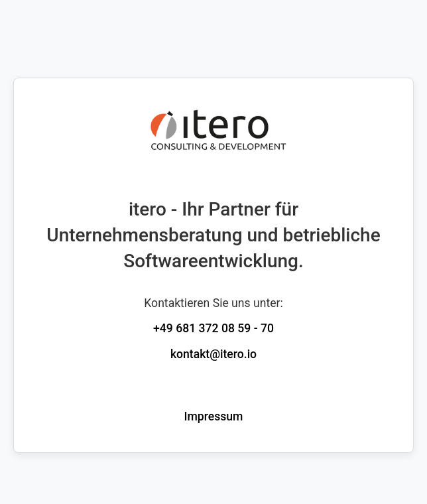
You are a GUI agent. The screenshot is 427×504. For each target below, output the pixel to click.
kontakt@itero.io (213, 354)
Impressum (214, 416)
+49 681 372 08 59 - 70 (213, 328)
